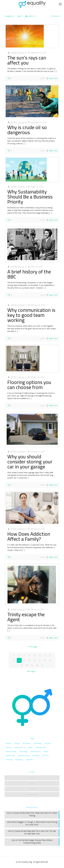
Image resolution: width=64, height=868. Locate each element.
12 (30, 660)
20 (37, 665)
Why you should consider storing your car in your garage (30, 461)
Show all (55, 16)
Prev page (32, 647)
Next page (32, 671)
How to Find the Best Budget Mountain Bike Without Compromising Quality (32, 841)
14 (40, 660)
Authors (31, 16)
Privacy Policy (32, 795)
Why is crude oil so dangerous (27, 130)
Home (32, 778)
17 (22, 665)
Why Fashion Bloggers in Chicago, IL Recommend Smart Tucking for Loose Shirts (32, 823)
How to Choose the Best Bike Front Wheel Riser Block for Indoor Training (32, 814)
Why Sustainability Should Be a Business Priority (30, 197)
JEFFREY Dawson (17, 53)
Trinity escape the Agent (26, 617)
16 (50, 660)
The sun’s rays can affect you (27, 60)
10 (19, 660)
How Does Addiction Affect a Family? (29, 536)
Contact (32, 789)
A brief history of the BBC (29, 274)
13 (35, 660)
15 (45, 660)
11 (24, 660)
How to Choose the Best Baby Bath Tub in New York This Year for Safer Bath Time (32, 832)
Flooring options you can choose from (29, 385)
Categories (10, 16)
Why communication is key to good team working (31, 315)
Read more (53, 78)
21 (42, 665)
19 (32, 665)
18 (27, 665)
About (32, 783)
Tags (20, 16)
